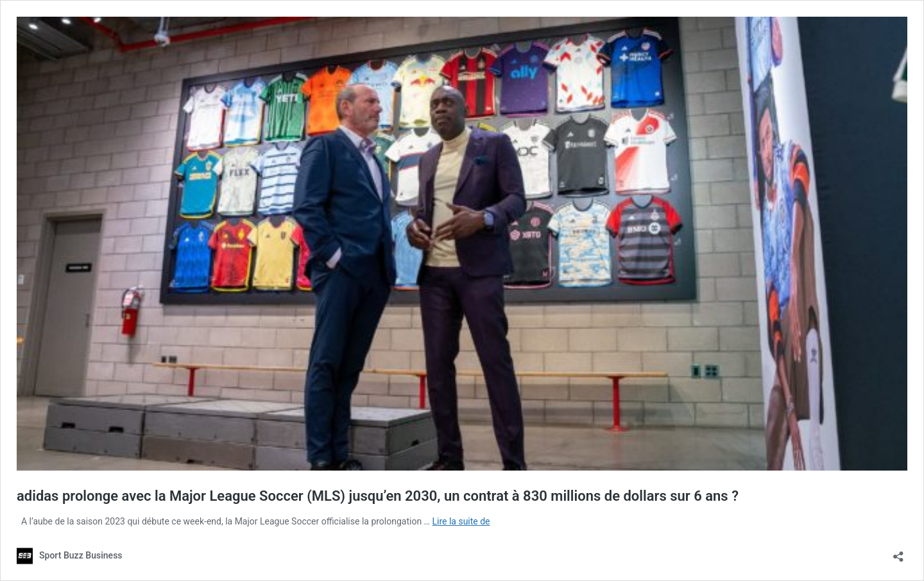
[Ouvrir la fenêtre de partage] (898, 552)
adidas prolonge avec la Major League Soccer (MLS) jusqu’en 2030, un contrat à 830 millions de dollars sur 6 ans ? (378, 496)
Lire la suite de (461, 521)
